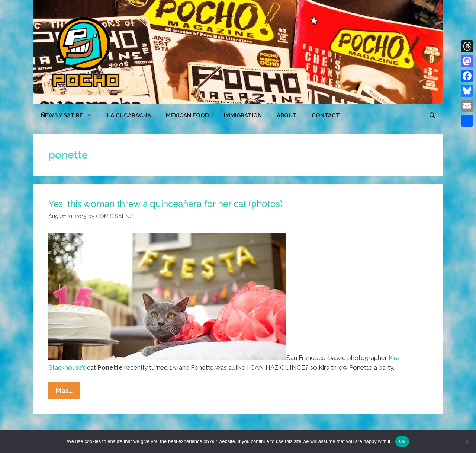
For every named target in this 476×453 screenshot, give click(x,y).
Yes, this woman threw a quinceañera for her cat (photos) (165, 204)
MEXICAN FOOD (187, 115)
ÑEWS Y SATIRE (70, 115)
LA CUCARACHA (129, 115)
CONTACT (326, 115)
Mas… (68, 392)
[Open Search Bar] (432, 115)
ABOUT (287, 115)
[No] (467, 441)
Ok (402, 441)
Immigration (243, 115)
